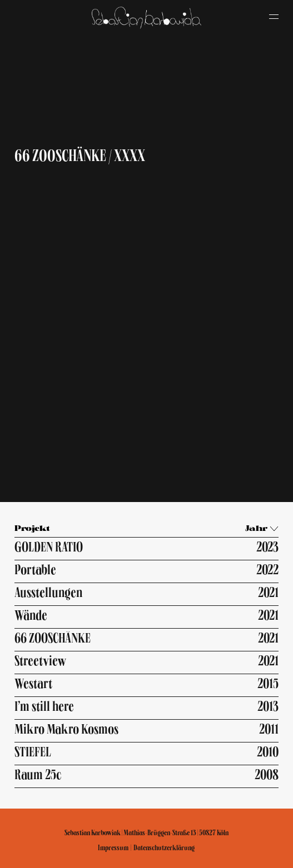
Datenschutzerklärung (164, 848)
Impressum (113, 848)
